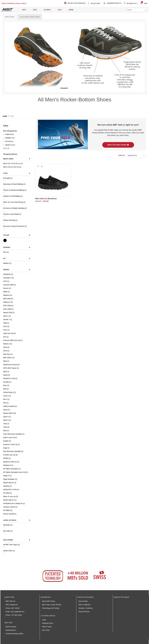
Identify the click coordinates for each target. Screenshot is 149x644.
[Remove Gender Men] (4, 138)
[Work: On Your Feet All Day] (4, 205)
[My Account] (94, 3)
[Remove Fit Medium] (4, 141)
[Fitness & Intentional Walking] (4, 193)
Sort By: (122, 155)
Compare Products (114, 3)
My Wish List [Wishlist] (132, 4)
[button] (38, 166)
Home (5, 116)
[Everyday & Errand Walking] (4, 187)
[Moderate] (4, 527)
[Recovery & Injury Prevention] (4, 229)
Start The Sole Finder (118, 145)
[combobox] (137, 10)
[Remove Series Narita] (4, 145)
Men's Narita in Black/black (46, 199)
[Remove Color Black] (4, 134)
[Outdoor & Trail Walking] (4, 199)
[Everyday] (4, 181)
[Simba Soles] (4, 553)
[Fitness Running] (4, 223)
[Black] (8, 240)
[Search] (146, 10)
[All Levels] (4, 533)
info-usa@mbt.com (18, 612)
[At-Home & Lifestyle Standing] (4, 211)
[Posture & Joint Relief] (4, 217)
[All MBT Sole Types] (4, 547)
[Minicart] (144, 4)
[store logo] (7, 10)
